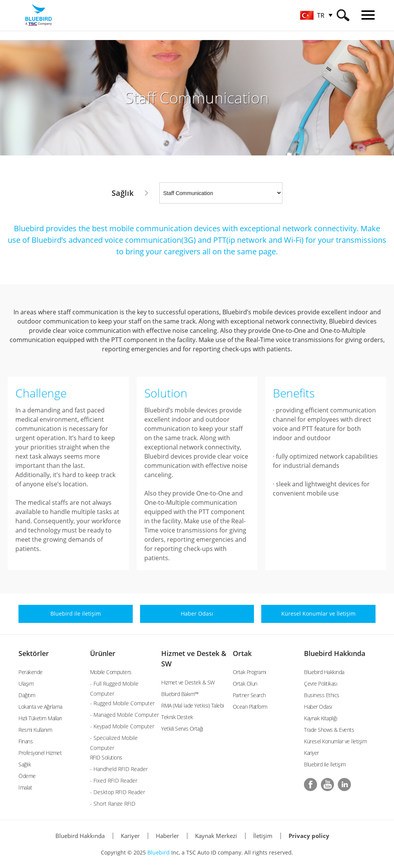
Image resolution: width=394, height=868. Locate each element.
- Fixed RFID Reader (114, 780)
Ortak (242, 653)
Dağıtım (27, 695)
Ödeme (27, 776)
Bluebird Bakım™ (180, 694)
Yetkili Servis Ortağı (182, 729)
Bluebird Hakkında (335, 653)
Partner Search (249, 695)
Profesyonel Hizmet (40, 753)
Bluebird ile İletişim (325, 764)
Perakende (31, 672)
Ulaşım (26, 684)
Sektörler (34, 653)
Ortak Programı (250, 672)
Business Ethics (322, 695)
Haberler (167, 836)
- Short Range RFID (113, 804)
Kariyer (311, 753)
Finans (26, 741)
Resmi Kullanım (35, 730)
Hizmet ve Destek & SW (188, 682)
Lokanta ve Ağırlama (40, 707)
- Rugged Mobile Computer (122, 703)
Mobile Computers (111, 672)
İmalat (25, 787)
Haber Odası (318, 707)
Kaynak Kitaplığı (321, 718)
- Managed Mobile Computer (124, 715)
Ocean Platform (250, 707)
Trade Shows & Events (329, 730)
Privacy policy (309, 836)
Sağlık (25, 764)
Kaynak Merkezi (216, 836)
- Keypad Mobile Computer (122, 726)
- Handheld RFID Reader (119, 769)
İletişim (263, 836)
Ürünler (103, 653)
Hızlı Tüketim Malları (40, 718)
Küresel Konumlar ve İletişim (335, 741)
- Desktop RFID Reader (118, 792)
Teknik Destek (177, 717)
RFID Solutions (106, 757)
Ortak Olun (245, 684)
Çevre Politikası (321, 684)
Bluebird (159, 852)
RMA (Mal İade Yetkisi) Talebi (193, 705)
